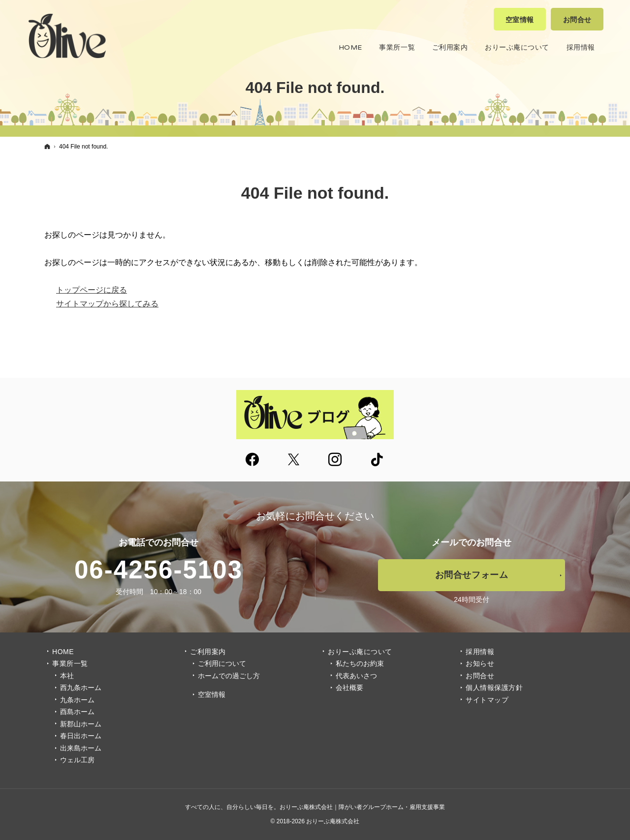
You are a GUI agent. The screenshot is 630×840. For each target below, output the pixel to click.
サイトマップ (487, 700)
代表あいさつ (356, 676)
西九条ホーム (81, 688)
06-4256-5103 (158, 570)
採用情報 (480, 652)
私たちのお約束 (360, 663)
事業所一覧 (70, 663)
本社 (67, 676)
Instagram (336, 461)
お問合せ (480, 676)
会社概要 (349, 688)
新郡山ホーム (81, 724)
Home (63, 652)
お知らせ (480, 663)
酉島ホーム (77, 712)
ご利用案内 (208, 652)
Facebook (253, 461)
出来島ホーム (81, 748)
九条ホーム (77, 700)
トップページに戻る (92, 290)
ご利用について (222, 663)
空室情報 (212, 694)
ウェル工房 (77, 760)
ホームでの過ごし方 (229, 676)
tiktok (378, 461)
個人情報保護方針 (494, 688)
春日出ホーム (81, 736)
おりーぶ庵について (360, 652)
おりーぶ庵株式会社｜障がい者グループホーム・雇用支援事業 (362, 807)
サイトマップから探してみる (107, 304)
